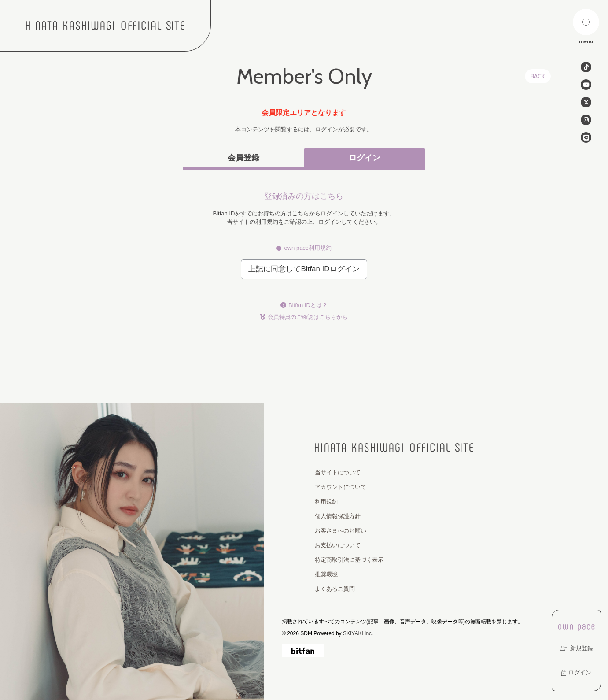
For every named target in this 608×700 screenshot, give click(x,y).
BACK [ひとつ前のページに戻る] (538, 76)
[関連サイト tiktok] (586, 67)
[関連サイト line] (586, 137)
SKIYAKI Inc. (358, 633)
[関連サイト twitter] (586, 102)
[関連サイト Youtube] (586, 85)
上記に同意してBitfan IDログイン (304, 269)
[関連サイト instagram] (586, 120)
